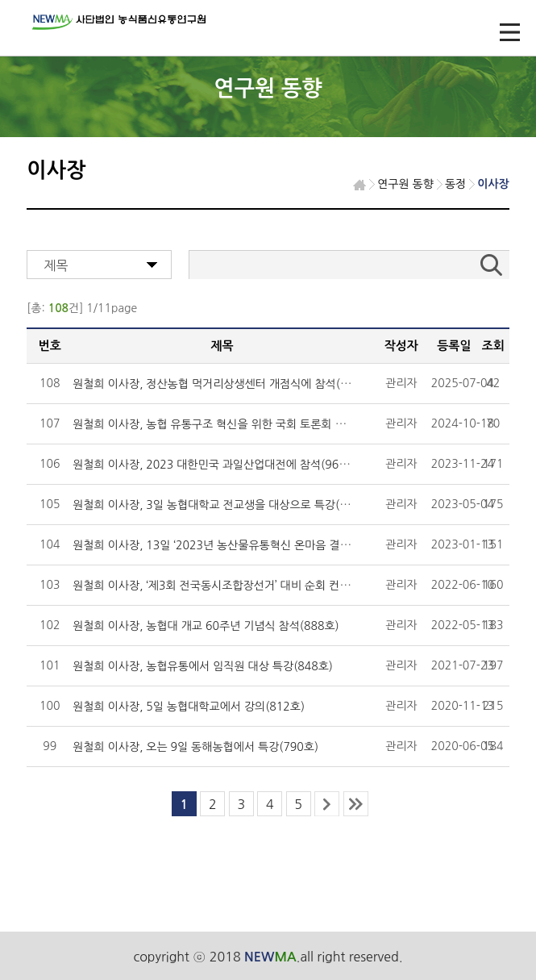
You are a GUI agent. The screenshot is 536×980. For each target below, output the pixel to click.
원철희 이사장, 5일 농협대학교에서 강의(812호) (189, 707)
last (356, 804)
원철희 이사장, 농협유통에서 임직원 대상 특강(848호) (203, 666)
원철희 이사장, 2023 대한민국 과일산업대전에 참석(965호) (216, 465)
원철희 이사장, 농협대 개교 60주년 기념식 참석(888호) (206, 626)
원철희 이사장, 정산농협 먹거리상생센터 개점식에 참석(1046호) (227, 384)
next (327, 804)
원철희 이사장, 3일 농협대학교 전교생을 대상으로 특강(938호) (224, 505)
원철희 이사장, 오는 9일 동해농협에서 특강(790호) (195, 747)
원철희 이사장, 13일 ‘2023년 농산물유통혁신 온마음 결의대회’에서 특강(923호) (266, 545)
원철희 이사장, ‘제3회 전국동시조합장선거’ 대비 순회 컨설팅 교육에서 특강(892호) (271, 586)
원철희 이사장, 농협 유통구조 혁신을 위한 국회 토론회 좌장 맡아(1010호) (249, 424)
